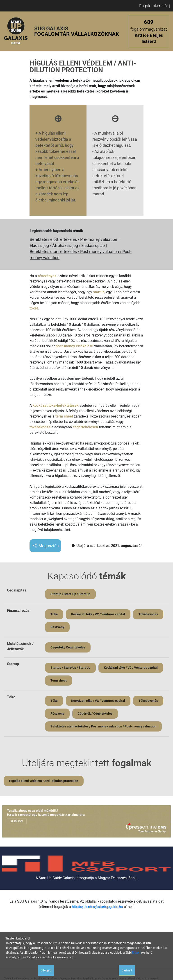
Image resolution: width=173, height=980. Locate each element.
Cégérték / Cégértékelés (68, 647)
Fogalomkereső (153, 6)
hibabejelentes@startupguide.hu (97, 907)
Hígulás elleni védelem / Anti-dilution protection (44, 781)
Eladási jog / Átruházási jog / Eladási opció (67, 245)
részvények (47, 276)
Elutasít (127, 970)
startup (99, 292)
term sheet (64, 416)
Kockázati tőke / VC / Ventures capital (98, 614)
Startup (13, 664)
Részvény (57, 627)
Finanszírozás (18, 611)
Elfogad (46, 970)
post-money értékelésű (74, 346)
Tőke (54, 614)
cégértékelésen (85, 427)
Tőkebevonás (148, 614)
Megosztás (45, 546)
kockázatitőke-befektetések (56, 405)
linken (136, 953)
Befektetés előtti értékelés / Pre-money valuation (73, 239)
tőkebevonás (40, 427)
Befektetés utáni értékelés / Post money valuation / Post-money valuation (81, 255)
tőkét (34, 308)
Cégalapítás (17, 590)
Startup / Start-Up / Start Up (70, 594)
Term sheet (59, 680)
